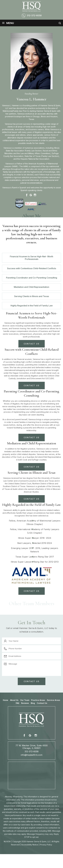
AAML (15, 166)
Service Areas (54, 700)
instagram (36, 735)
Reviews (25, 703)
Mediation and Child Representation (31, 287)
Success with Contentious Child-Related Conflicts (32, 268)
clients (42, 143)
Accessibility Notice (30, 845)
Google (31, 195)
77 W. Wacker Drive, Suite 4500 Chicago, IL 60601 (32, 747)
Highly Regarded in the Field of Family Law (32, 306)
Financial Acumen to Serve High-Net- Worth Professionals (31, 258)
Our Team (25, 700)
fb (25, 735)
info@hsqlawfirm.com (32, 755)
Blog (33, 703)
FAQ (17, 703)
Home (6, 700)
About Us (14, 700)
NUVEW (7, 841)
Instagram (35, 195)
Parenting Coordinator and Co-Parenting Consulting (32, 278)
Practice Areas (38, 700)
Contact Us (42, 703)
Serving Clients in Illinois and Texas (32, 296)
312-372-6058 (34, 15)
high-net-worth (49, 127)
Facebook (27, 195)
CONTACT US (32, 344)
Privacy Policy (46, 845)
